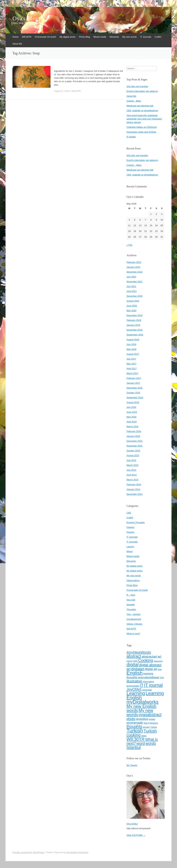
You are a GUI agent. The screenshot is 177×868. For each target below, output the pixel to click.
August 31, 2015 (61, 91)
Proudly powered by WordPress (28, 852)
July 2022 (131, 277)
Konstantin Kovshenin (77, 852)
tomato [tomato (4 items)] (146, 727)
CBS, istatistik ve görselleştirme (142, 111)
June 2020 (132, 306)
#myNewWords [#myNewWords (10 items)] (139, 652)
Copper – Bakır (134, 165)
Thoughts (131, 609)
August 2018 (133, 340)
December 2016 (135, 388)
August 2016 (133, 402)
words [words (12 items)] (151, 743)
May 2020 (131, 311)
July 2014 (131, 470)
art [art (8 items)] (160, 657)
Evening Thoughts (136, 522)
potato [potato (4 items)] (152, 719)
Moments (114, 37)
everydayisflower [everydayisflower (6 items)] (149, 677)
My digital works (67, 37)
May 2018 (131, 349)
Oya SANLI (132, 824)
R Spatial (131, 137)
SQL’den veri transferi (137, 155)
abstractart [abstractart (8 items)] (149, 657)
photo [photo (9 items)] (131, 719)
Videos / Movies (134, 624)
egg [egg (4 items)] (160, 669)
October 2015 (133, 451)
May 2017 (131, 364)
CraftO (158, 37)
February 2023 (134, 262)
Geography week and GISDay (141, 132)
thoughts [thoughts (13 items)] (134, 726)
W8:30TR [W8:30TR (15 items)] (136, 739)
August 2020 (133, 301)
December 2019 (135, 315)
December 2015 (135, 441)
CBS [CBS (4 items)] (135, 661)
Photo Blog (85, 37)
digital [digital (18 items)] (132, 665)
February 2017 (134, 378)
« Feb (129, 245)
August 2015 (133, 455)
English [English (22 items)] (135, 673)
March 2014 (132, 480)
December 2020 (135, 296)
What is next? (133, 634)
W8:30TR (27, 37)
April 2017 (132, 369)
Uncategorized (134, 619)
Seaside (131, 605)
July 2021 (131, 286)
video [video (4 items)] (144, 736)
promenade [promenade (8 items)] (135, 723)
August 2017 (133, 354)
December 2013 (135, 494)
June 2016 (132, 412)
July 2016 (131, 407)
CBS (129, 513)
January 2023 (133, 267)
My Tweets (132, 765)
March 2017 (132, 373)
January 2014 (133, 489)
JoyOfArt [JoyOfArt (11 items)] (134, 689)
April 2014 (132, 475)
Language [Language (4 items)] (147, 690)
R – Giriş (131, 595)
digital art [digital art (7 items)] (151, 669)
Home (15, 37)
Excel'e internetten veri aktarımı (142, 91)
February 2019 (134, 320)
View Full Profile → (136, 835)
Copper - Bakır (134, 101)
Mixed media (100, 37)
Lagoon (130, 547)
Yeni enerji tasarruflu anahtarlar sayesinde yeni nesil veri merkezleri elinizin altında (144, 119)
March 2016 (132, 426)
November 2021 (135, 282)
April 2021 (132, 291)
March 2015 (132, 465)
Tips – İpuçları (134, 614)
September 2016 (135, 398)
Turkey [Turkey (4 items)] (154, 727)
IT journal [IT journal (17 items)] (153, 685)
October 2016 (133, 393)
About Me (17, 44)
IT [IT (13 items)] (142, 685)
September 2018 (135, 335)
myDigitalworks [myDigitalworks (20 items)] (143, 702)
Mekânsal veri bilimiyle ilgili (140, 106)
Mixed (130, 551)
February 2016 (134, 431)
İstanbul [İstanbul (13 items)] (134, 747)
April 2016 (132, 422)
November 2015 (135, 446)
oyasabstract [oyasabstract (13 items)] (150, 715)
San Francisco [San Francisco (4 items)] (151, 723)
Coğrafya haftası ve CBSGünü (142, 127)
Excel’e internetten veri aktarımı (142, 160)
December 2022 (135, 272)
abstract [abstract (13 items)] (134, 656)
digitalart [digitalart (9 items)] (138, 669)
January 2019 (133, 325)
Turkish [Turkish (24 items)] (135, 731)
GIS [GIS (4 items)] (162, 678)
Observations (133, 580)
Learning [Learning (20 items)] (136, 693)
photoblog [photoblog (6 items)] (142, 719)
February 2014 (134, 484)
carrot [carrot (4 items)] (129, 661)
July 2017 (131, 359)
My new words (130, 37)
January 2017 (133, 383)
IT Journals (146, 37)
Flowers (131, 527)
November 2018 (135, 330)
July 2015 (131, 460)
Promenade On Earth (46, 37)
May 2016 (131, 417)
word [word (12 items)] (141, 743)
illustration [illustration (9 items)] (134, 681)
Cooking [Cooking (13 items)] (146, 660)
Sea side (131, 600)
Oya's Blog (25, 18)
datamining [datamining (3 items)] (158, 661)
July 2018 (131, 344)
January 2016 (133, 436)
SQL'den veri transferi (137, 86)
